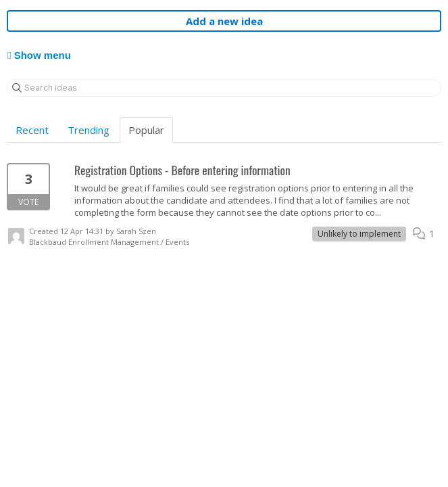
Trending (89, 130)
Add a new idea (224, 21)
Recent (32, 130)
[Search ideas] (224, 88)
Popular (146, 130)
